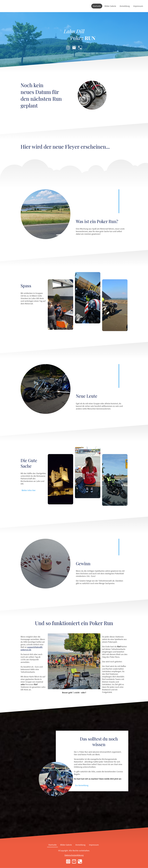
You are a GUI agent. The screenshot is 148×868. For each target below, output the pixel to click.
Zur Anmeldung (82, 785)
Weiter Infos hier (29, 490)
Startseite (97, 6)
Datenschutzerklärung (74, 855)
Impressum (138, 6)
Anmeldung (125, 6)
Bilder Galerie (110, 6)
